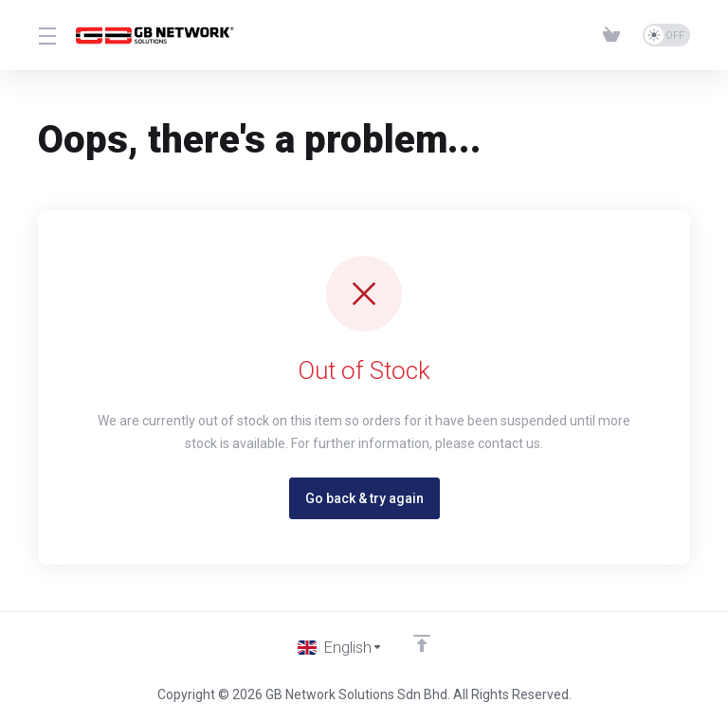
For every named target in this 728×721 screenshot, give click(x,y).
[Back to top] (423, 642)
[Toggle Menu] (45, 35)
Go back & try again (364, 498)
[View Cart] (615, 35)
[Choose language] (340, 647)
